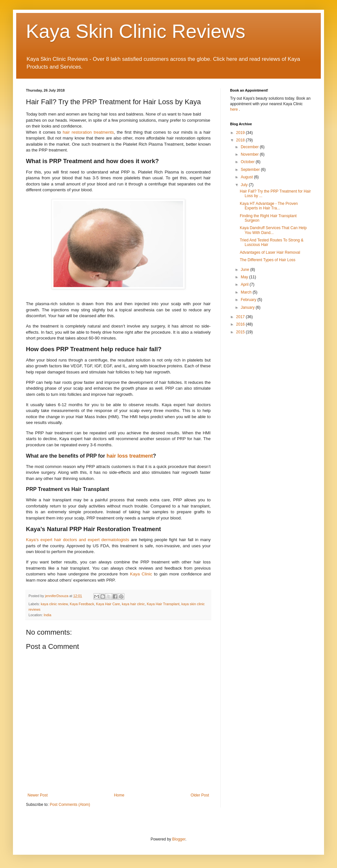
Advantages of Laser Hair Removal (270, 252)
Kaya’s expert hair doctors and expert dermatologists (78, 540)
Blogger (179, 839)
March (247, 292)
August (247, 177)
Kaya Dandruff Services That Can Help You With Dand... (273, 230)
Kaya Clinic (141, 574)
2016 (241, 324)
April (245, 284)
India (47, 615)
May (245, 277)
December (250, 147)
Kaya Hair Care (108, 604)
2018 (241, 140)
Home (119, 795)
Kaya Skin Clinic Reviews (136, 31)
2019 (241, 133)
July (245, 185)
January (248, 307)
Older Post (200, 795)
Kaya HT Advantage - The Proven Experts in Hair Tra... (269, 206)
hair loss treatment (130, 456)
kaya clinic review (54, 604)
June (245, 270)
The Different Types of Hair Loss (268, 260)
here (234, 109)
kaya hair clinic (133, 604)
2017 (241, 317)
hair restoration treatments (88, 132)
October (248, 162)
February (249, 300)
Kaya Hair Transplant (163, 604)
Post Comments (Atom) (70, 805)
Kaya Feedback (82, 604)
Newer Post (38, 795)
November (250, 154)
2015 (241, 332)
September (251, 170)
